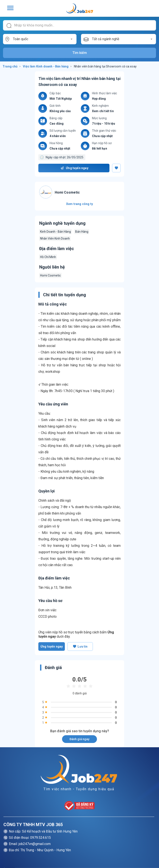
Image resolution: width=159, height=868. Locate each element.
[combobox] (43, 39)
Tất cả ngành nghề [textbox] (106, 39)
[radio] (68, 686)
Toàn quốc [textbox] (21, 39)
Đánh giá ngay (79, 739)
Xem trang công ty (79, 204)
